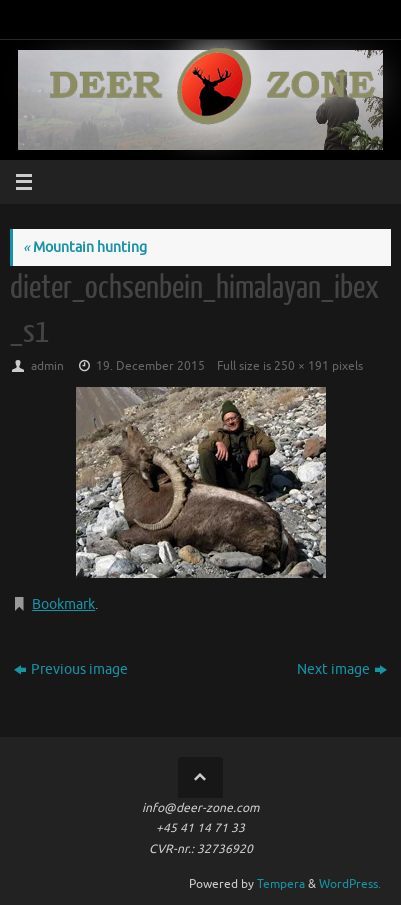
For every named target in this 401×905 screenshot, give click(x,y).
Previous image (71, 669)
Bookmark (63, 604)
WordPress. (350, 884)
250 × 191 (301, 366)
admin (47, 366)
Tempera (281, 884)
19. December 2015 (150, 366)
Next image (342, 669)
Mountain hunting (85, 247)
